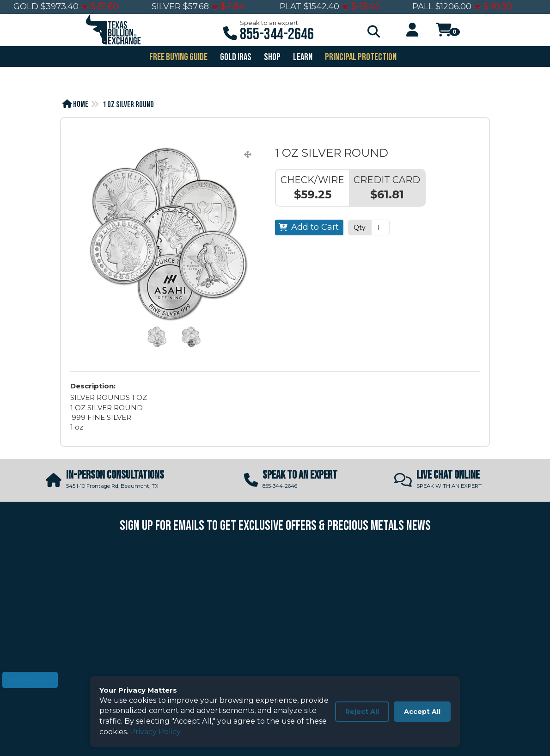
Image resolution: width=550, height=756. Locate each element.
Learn (302, 57)
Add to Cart (315, 227)
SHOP (272, 57)
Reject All (362, 712)
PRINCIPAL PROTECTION (360, 57)
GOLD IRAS (235, 57)
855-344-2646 (277, 34)
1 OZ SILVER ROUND (128, 105)
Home (75, 104)
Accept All (422, 712)
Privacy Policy (155, 732)
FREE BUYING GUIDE (178, 57)
